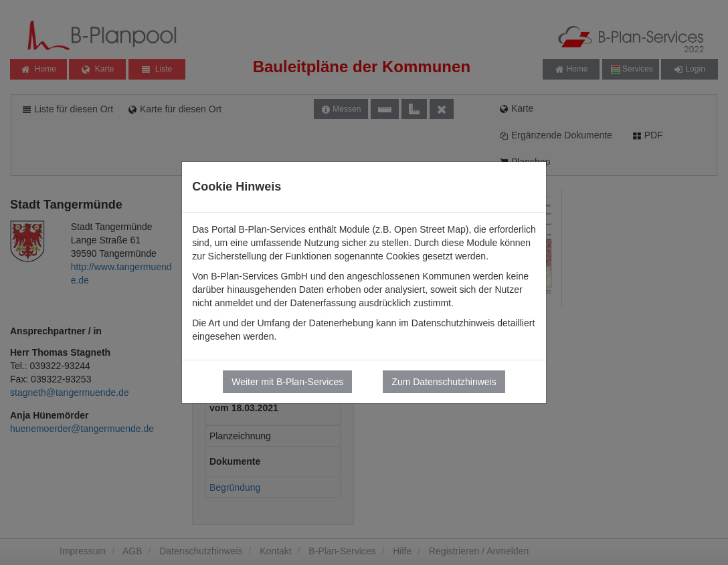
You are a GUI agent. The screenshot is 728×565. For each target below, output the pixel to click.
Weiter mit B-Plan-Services (287, 382)
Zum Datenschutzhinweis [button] (444, 382)
